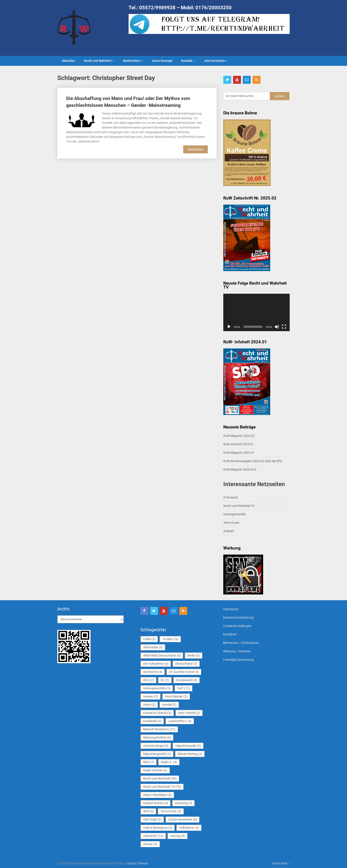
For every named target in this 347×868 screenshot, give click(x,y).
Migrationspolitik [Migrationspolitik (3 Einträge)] (157, 754)
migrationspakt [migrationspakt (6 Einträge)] (188, 746)
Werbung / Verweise (237, 651)
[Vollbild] (284, 327)
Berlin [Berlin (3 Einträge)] (194, 655)
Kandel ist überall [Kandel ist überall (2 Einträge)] (157, 713)
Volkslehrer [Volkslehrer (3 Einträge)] (189, 828)
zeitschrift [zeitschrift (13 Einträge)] (153, 836)
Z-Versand (230, 497)
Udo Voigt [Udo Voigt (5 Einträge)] (152, 819)
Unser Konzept (162, 61)
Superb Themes (137, 863)
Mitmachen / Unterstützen (241, 643)
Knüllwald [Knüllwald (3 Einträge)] (152, 721)
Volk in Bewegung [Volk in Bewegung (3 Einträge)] (158, 828)
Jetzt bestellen (214, 61)
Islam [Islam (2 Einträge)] (149, 705)
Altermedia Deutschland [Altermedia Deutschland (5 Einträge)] (162, 655)
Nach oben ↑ (281, 863)
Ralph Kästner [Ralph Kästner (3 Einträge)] (155, 770)
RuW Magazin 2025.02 (239, 436)
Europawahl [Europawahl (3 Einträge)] (187, 680)
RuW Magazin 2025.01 (239, 453)
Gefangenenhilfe (235, 514)
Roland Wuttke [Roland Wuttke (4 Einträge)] (156, 803)
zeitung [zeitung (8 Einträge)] (178, 836)
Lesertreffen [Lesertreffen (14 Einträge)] (180, 721)
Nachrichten (132, 61)
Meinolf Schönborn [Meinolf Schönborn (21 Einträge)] (159, 729)
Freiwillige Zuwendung (238, 660)
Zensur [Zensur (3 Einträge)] (150, 844)
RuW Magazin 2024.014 (240, 469)
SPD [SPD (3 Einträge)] (148, 811)
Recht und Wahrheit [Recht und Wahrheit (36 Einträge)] (160, 778)
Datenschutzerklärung (238, 618)
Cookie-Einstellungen (237, 626)
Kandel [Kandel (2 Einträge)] (169, 705)
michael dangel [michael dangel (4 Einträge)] (156, 746)
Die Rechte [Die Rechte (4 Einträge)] (153, 672)
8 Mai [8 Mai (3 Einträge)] (149, 639)
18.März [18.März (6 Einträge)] (170, 639)
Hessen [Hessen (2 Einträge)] (151, 696)
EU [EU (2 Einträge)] (165, 680)
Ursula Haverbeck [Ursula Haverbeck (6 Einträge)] (183, 819)
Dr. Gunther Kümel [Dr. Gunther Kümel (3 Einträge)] (184, 672)
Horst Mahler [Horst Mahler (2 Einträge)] (176, 696)
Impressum (231, 609)
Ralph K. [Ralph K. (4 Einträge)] (169, 762)
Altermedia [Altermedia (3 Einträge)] (153, 647)
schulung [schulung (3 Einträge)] (183, 803)
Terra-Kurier (231, 523)
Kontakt (187, 61)
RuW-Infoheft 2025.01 (239, 444)
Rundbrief (230, 634)
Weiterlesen (196, 149)
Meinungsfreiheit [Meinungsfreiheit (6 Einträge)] (157, 737)
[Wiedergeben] (229, 327)
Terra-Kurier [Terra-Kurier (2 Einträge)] (171, 811)
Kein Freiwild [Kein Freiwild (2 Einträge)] (189, 713)
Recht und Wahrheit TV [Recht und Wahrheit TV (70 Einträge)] (162, 787)
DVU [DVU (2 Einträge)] (148, 680)
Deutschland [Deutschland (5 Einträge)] (186, 664)
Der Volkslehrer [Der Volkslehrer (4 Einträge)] (156, 664)
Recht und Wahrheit (98, 61)
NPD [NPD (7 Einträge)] (149, 762)
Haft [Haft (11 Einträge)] (184, 688)
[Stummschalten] (277, 327)
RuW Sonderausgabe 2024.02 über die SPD (253, 461)
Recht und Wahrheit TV (239, 506)
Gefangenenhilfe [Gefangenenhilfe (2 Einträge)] (157, 688)
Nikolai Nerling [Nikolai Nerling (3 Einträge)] (190, 754)
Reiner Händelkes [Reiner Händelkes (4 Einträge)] (157, 795)
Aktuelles (68, 61)
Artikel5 (228, 531)
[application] (256, 312)
